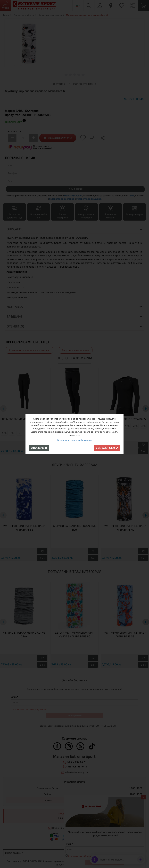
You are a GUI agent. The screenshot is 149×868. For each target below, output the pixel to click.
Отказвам (39, 448)
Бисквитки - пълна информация (74, 440)
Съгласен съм (107, 448)
